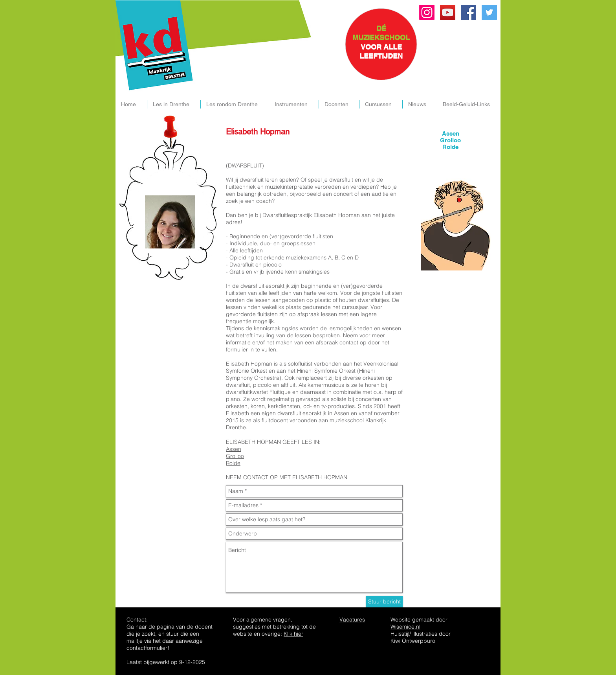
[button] (174, 104)
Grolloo (235, 456)
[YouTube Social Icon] (448, 12)
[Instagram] (427, 12)
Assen (234, 449)
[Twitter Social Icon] (489, 12)
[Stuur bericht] (384, 602)
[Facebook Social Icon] (468, 12)
